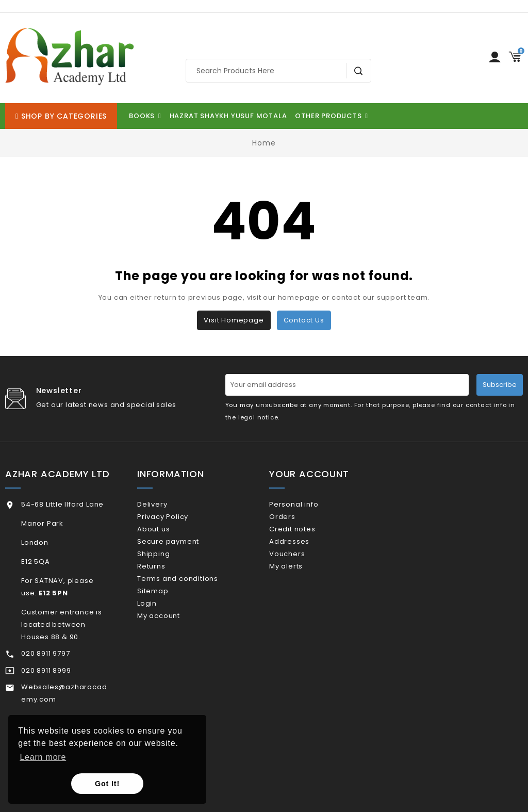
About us (167, 538)
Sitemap (166, 621)
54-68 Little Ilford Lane (62, 504)
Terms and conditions (191, 605)
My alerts (299, 588)
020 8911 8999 (46, 670)
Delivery (166, 504)
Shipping (167, 571)
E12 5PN (53, 593)
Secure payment (181, 555)
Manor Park (42, 523)
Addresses (303, 555)
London (35, 542)
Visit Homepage (234, 320)
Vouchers (300, 571)
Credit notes (306, 538)
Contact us (304, 320)
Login (160, 638)
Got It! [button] (107, 784)
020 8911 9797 (45, 653)
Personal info (307, 504)
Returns (164, 588)
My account (172, 655)
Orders (296, 521)
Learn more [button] (43, 757)
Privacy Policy (176, 521)
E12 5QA (36, 562)
